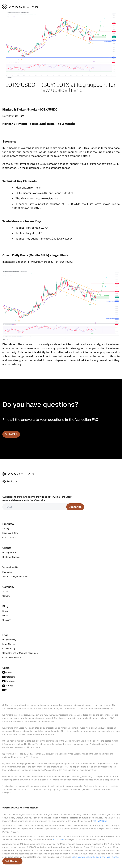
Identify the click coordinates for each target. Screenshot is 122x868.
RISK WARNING (100, 821)
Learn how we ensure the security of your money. (95, 857)
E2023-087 (59, 840)
